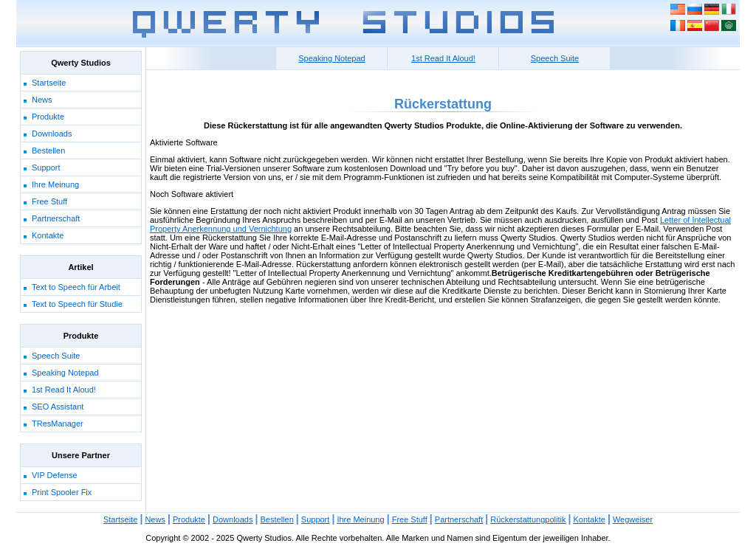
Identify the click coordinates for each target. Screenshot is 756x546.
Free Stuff (49, 201)
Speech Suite (56, 356)
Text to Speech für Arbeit (76, 287)
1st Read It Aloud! (64, 390)
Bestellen (48, 151)
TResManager (58, 424)
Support (46, 167)
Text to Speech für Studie (77, 304)
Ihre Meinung (55, 184)
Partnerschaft (56, 218)
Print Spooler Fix (62, 492)
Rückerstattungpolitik (528, 519)
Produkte (48, 117)
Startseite (49, 83)
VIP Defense (55, 475)
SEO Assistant (58, 407)
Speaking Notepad (65, 373)
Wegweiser (633, 519)
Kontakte (48, 235)
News (42, 100)
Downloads (52, 134)
